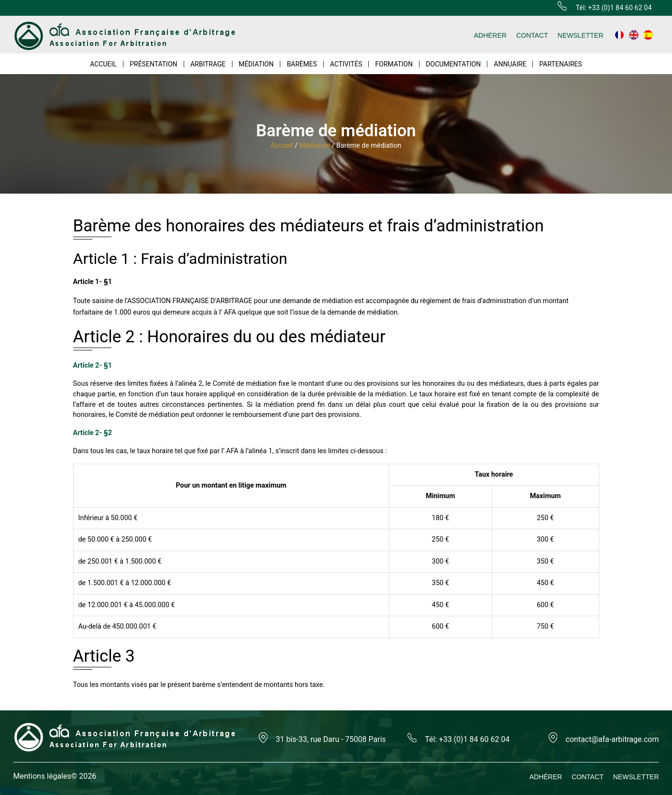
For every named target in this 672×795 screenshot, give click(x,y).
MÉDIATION (256, 64)
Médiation (315, 146)
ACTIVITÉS (346, 64)
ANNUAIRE (510, 64)
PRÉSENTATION (153, 64)
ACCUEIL (103, 64)
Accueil (282, 146)
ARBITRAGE (208, 64)
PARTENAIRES (560, 64)
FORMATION (394, 64)
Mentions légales (42, 776)
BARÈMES (302, 64)
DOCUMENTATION (453, 64)
